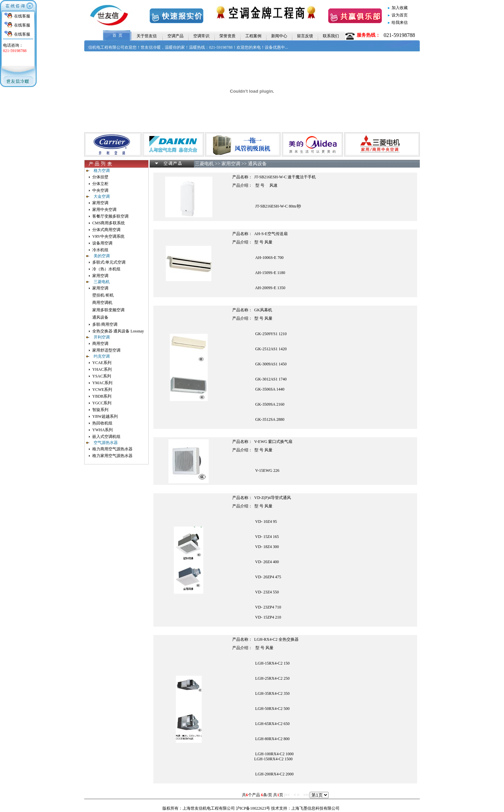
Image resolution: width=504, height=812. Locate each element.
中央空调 (100, 190)
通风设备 (100, 317)
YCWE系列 (102, 390)
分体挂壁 (100, 177)
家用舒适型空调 (106, 350)
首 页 (117, 35)
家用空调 (100, 203)
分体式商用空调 (106, 230)
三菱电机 (204, 164)
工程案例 (253, 36)
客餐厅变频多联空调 (110, 216)
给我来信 (400, 22)
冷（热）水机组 (106, 269)
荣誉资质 (228, 36)
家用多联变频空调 (108, 310)
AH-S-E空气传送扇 (271, 234)
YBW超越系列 (105, 416)
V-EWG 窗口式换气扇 (273, 442)
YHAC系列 (102, 369)
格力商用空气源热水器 (112, 449)
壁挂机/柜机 (103, 295)
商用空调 (100, 344)
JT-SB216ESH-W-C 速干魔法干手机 (285, 177)
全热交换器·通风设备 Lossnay (118, 331)
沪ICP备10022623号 (253, 808)
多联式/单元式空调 (109, 262)
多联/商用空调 (105, 324)
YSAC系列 (102, 376)
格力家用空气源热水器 (112, 456)
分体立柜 (100, 184)
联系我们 (331, 36)
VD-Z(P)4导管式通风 (273, 498)
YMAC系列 (102, 383)
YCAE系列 (102, 363)
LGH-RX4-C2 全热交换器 (276, 639)
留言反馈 (305, 36)
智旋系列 (100, 410)
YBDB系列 (102, 396)
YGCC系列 (102, 403)
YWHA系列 (103, 430)
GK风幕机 (263, 310)
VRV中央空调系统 (108, 236)
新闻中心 (279, 36)
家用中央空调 (104, 210)
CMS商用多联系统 (109, 223)
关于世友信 (147, 36)
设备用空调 (102, 243)
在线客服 (22, 16)
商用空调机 (102, 303)
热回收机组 (102, 423)
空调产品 (175, 36)
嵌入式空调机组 (106, 437)
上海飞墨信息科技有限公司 (315, 808)
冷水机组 (100, 250)
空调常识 (201, 36)
